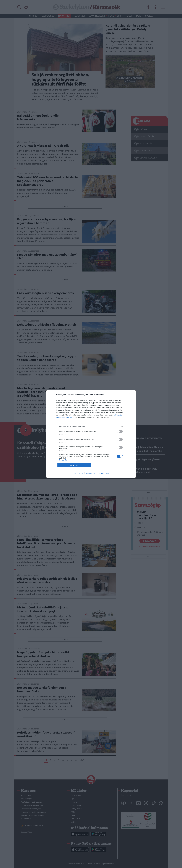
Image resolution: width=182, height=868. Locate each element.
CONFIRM (74, 465)
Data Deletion (78, 473)
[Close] (131, 395)
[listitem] (91, 426)
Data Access (91, 473)
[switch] (120, 431)
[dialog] (91, 434)
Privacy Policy (104, 473)
